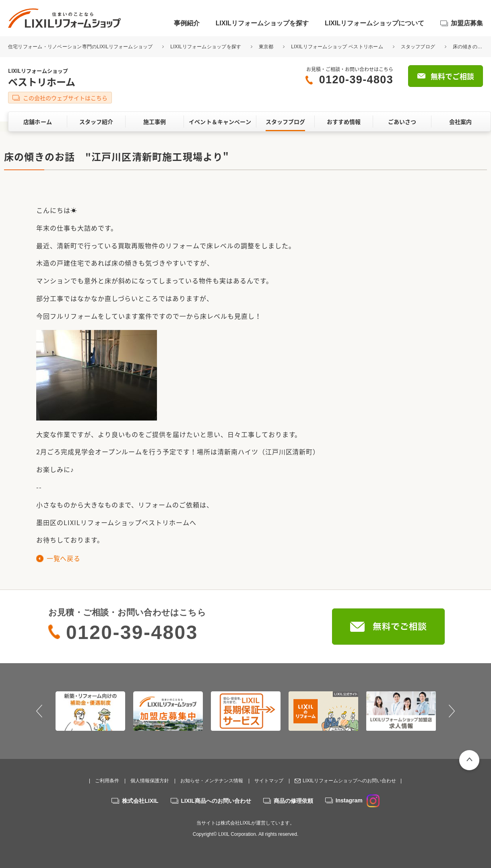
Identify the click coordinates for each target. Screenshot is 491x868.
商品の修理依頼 (293, 801)
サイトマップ (269, 781)
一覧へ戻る (63, 558)
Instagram (358, 800)
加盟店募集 (467, 23)
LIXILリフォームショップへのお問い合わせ (349, 781)
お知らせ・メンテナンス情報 (212, 781)
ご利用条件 (107, 781)
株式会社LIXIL (140, 801)
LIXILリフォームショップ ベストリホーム (337, 47)
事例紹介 (187, 23)
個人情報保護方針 (150, 781)
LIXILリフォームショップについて (374, 23)
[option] (90, 711)
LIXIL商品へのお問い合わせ (216, 801)
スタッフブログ (418, 47)
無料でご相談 (452, 76)
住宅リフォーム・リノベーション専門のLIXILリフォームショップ (81, 47)
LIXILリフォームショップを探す (262, 23)
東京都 (266, 47)
